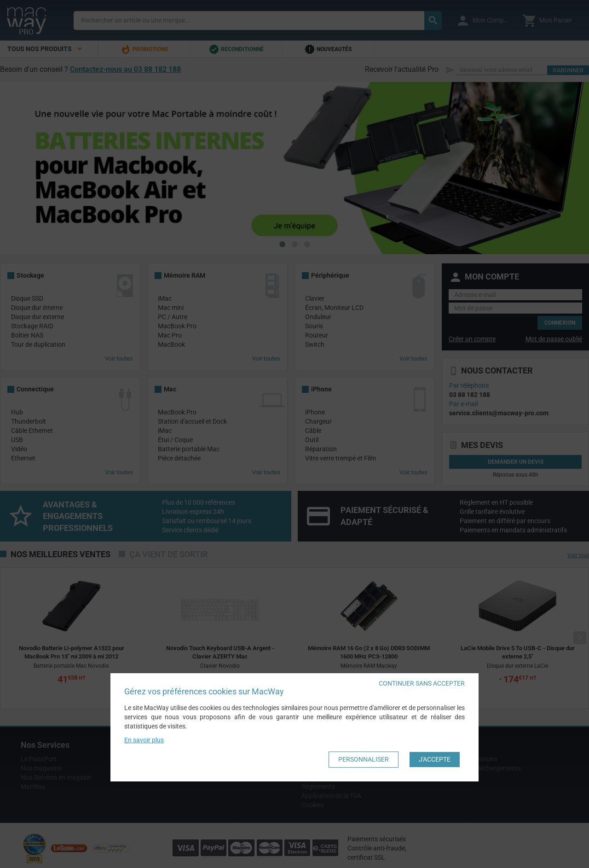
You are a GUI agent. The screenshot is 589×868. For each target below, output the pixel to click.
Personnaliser (364, 759)
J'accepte (435, 759)
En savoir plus (144, 740)
